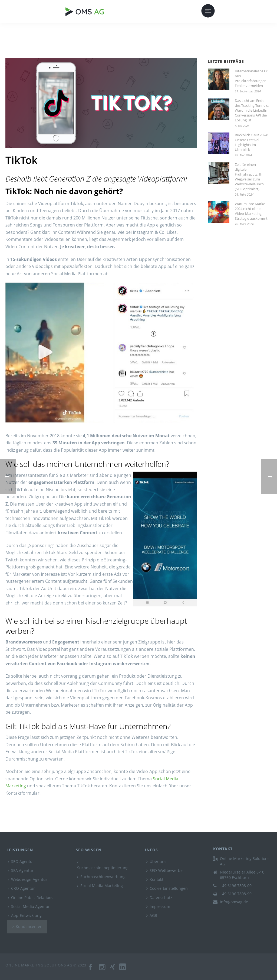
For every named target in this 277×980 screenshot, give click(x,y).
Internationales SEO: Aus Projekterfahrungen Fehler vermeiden (251, 78)
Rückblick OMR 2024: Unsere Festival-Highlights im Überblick (251, 142)
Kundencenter (27, 926)
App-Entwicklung (25, 915)
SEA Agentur (21, 870)
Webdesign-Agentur (28, 879)
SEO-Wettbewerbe (164, 870)
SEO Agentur (21, 861)
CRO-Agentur (21, 888)
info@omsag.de (234, 902)
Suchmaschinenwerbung (101, 877)
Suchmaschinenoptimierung (103, 865)
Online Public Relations (31, 897)
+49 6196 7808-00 (236, 886)
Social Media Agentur (29, 906)
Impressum (158, 906)
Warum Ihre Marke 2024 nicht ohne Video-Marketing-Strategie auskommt (251, 211)
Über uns (156, 861)
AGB (152, 915)
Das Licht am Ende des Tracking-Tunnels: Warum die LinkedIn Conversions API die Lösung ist (252, 110)
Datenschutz (159, 897)
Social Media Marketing (100, 886)
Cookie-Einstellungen (167, 888)
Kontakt (155, 879)
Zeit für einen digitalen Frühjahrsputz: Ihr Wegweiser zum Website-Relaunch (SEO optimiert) (249, 177)
